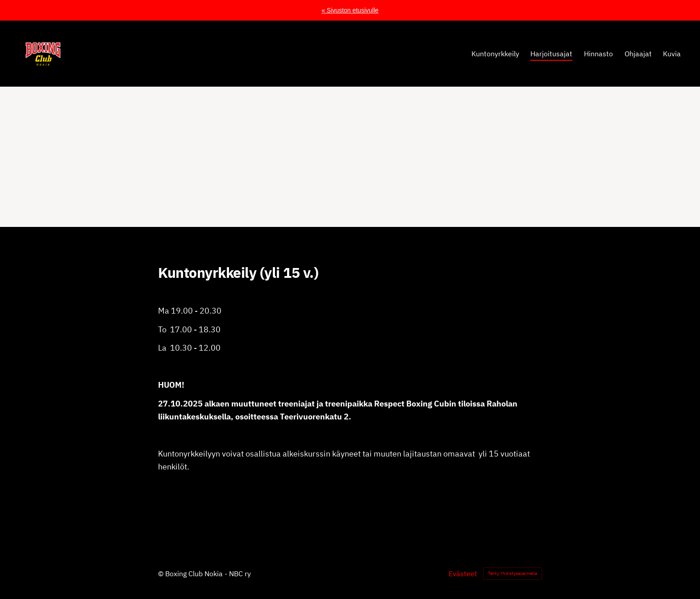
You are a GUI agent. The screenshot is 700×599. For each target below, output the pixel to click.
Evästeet (463, 574)
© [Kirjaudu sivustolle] (162, 574)
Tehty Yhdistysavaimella (512, 573)
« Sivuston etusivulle (350, 10)
